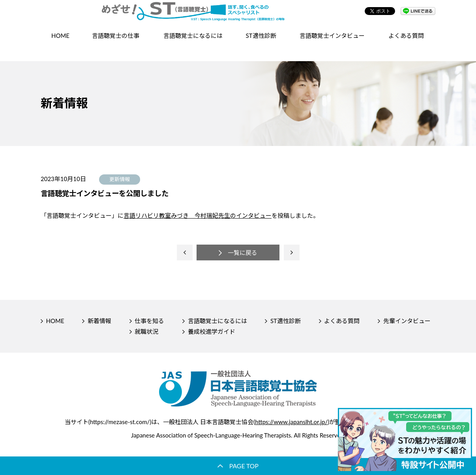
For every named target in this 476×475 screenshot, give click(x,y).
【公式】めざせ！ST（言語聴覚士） (238, 16)
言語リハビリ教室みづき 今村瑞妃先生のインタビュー (198, 215)
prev (185, 252)
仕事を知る (149, 321)
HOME (60, 46)
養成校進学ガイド (212, 331)
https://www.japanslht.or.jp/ (291, 422)
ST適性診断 (261, 46)
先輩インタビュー (407, 321)
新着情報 (99, 321)
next (292, 252)
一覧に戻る (243, 252)
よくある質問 (406, 46)
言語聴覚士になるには (217, 321)
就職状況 (146, 331)
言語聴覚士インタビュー (332, 46)
